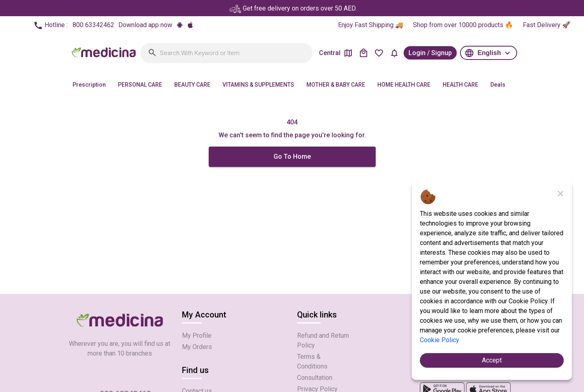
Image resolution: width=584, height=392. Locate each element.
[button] (489, 53)
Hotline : (74, 26)
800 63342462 (93, 25)
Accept (492, 360)
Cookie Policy (440, 340)
